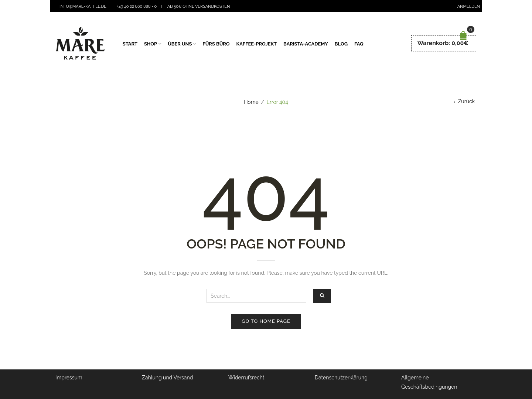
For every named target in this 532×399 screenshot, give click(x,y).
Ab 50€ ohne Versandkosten (199, 6)
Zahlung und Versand (167, 378)
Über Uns (180, 44)
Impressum (69, 378)
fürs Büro (216, 44)
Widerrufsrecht (246, 378)
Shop (151, 44)
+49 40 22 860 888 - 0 (137, 6)
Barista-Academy (306, 44)
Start (130, 44)
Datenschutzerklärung (341, 378)
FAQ (359, 44)
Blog (341, 44)
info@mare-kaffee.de (83, 6)
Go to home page (266, 321)
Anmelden (469, 6)
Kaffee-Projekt (257, 44)
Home (251, 102)
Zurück (466, 101)
